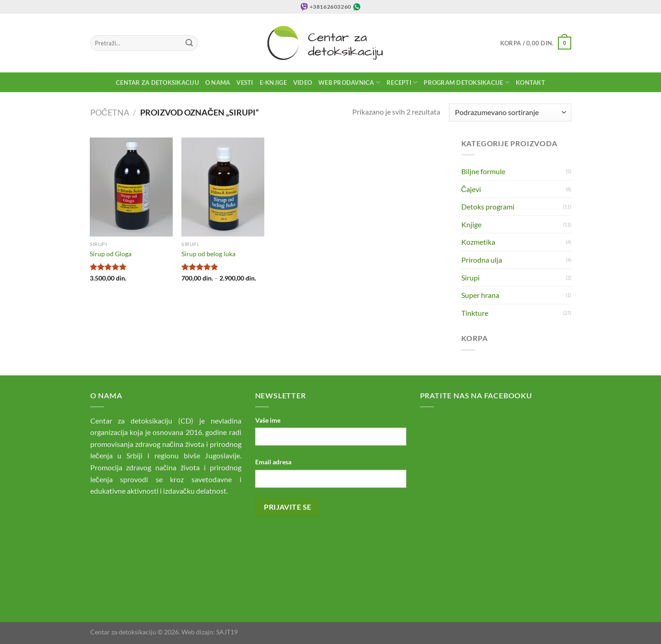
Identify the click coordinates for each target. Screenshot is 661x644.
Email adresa (273, 462)
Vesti (245, 83)
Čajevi (471, 189)
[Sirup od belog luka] (223, 187)
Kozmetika (478, 242)
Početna (110, 112)
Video (303, 83)
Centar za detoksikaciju (157, 83)
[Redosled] (510, 113)
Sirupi (470, 278)
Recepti (402, 82)
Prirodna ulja (482, 260)
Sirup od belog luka (208, 254)
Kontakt (530, 83)
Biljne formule (483, 171)
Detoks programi (488, 206)
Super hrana (480, 295)
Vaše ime (268, 420)
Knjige (471, 224)
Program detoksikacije (467, 82)
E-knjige (273, 83)
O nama (218, 83)
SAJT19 (227, 632)
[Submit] (189, 43)
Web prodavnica (349, 82)
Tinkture (475, 313)
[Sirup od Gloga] (131, 187)
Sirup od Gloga (111, 254)
